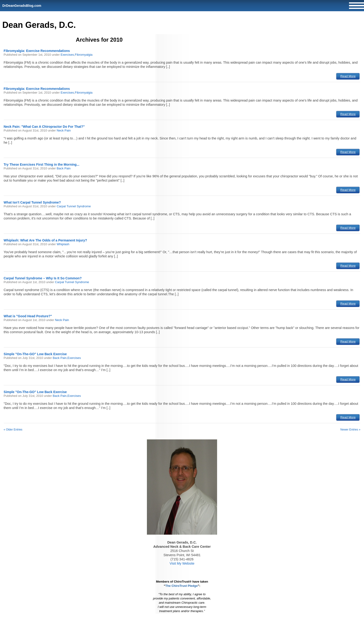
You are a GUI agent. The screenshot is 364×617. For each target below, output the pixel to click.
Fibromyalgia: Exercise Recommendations (37, 51)
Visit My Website (182, 563)
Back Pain (64, 168)
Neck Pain (64, 130)
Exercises (67, 55)
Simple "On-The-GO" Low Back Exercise (35, 354)
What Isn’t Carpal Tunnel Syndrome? (32, 202)
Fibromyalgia (84, 55)
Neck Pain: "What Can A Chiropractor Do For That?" (44, 127)
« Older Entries (13, 430)
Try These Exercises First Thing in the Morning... (42, 164)
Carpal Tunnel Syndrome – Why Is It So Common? (43, 278)
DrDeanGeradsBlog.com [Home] (22, 6)
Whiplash (63, 244)
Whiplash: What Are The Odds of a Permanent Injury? (45, 240)
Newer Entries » (350, 430)
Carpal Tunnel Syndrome (74, 206)
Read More (348, 76)
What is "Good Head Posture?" (28, 316)
